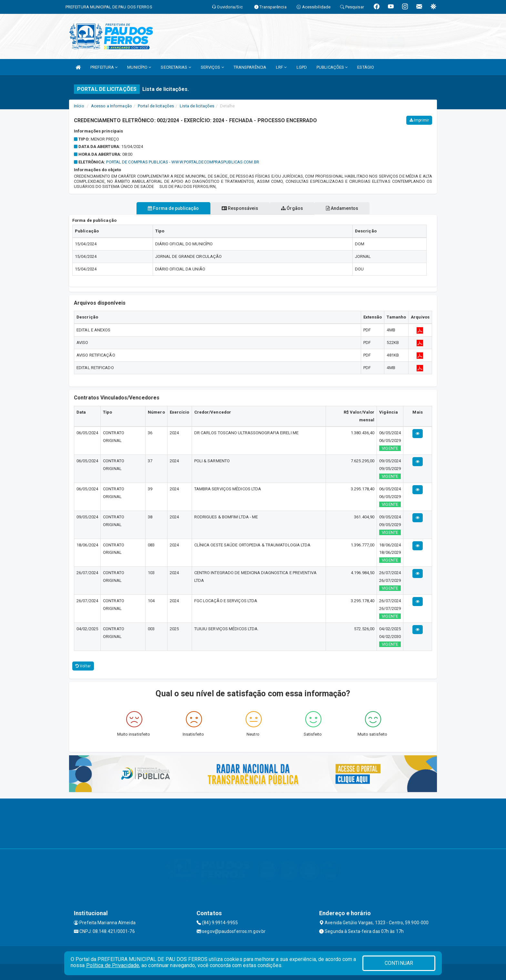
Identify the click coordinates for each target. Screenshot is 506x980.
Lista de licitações (197, 106)
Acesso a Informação (111, 106)
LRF (281, 67)
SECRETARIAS (176, 67)
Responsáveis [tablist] (238, 208)
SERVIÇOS (212, 67)
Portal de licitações (156, 106)
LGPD (302, 67)
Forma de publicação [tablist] (167, 208)
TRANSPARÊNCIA (250, 67)
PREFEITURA (104, 67)
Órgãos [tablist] (294, 208)
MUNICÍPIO (139, 67)
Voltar (83, 666)
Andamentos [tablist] (349, 208)
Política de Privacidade (113, 965)
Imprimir (419, 120)
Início (79, 106)
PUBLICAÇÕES (332, 67)
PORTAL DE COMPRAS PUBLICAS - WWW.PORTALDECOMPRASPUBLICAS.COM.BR (182, 162)
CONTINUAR (399, 963)
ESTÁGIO (366, 67)
